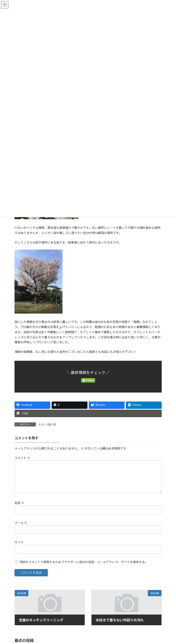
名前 (19, 503)
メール (21, 523)
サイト (19, 542)
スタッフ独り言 (47, 424)
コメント (22, 458)
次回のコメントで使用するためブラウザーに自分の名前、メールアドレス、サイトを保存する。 (84, 562)
